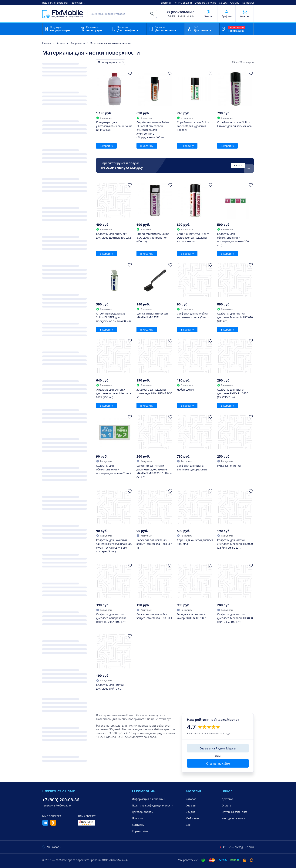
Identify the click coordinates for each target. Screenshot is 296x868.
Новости (137, 818)
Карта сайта (140, 831)
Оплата (226, 805)
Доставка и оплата (205, 3)
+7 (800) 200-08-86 (180, 12)
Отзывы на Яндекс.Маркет (218, 748)
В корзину (106, 146)
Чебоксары (76, 3)
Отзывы (235, 3)
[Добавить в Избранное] (130, 73)
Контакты (248, 3)
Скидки (223, 3)
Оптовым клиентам (234, 812)
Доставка (228, 799)
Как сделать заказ (233, 818)
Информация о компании (149, 799)
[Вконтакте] (45, 825)
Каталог (191, 799)
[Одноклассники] (53, 825)
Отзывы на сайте (218, 763)
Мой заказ (192, 818)
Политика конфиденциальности (153, 805)
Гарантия (165, 3)
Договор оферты (143, 812)
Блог (189, 825)
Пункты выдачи (183, 3)
